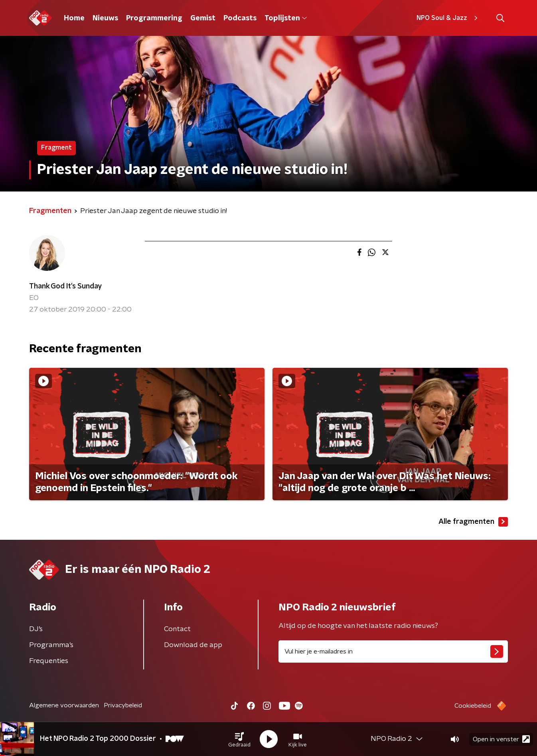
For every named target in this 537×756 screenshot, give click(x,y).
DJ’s (36, 629)
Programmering (154, 18)
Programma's (51, 645)
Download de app (193, 645)
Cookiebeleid (473, 706)
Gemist (203, 18)
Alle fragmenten (473, 522)
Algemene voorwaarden (64, 705)
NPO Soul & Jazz (448, 18)
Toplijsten (286, 18)
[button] (239, 739)
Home (74, 18)
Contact (177, 629)
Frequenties (49, 661)
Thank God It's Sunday (65, 286)
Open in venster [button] (501, 739)
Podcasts (240, 18)
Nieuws (105, 18)
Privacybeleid (123, 705)
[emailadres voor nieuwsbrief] (393, 651)
